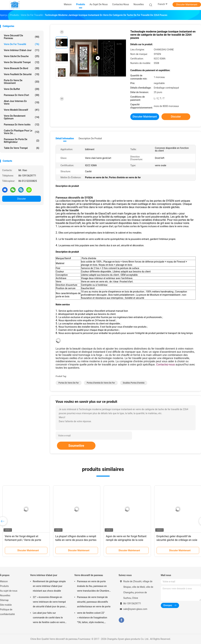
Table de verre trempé (22, 148)
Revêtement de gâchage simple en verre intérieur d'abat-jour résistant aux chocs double (49, 586)
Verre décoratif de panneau (22, 37)
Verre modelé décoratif (22, 110)
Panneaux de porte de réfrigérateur (22, 141)
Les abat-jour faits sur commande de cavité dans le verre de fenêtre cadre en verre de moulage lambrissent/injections (49, 618)
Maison (4, 581)
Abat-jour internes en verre (22, 102)
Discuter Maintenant (187, 5)
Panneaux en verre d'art (22, 95)
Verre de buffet (22, 89)
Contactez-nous (165, 365)
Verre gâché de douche (22, 56)
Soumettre (76, 446)
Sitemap (4, 600)
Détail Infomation (65, 138)
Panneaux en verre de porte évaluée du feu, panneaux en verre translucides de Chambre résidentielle (93, 587)
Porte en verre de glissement (22, 82)
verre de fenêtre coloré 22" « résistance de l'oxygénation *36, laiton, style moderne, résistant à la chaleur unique (92, 618)
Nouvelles (5, 595)
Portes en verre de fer (69, 383)
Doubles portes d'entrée (134, 383)
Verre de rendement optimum (22, 117)
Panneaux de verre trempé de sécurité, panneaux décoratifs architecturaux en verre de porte (94, 602)
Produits (4, 586)
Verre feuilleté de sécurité (22, 74)
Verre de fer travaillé (22, 44)
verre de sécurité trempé (22, 62)
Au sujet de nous (9, 591)
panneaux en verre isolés (22, 125)
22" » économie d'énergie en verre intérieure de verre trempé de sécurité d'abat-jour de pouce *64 (50, 602)
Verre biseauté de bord (22, 68)
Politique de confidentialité (7, 612)
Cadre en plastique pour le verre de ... (22, 132)
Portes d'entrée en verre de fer (101, 383)
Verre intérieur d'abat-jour (22, 50)
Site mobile (6, 605)
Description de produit (90, 138)
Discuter (22, 199)
